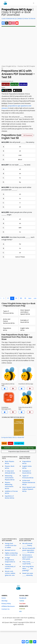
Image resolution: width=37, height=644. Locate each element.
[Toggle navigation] (34, 3)
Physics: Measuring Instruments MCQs (9, 485)
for (20, 244)
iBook (4, 443)
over (20, 155)
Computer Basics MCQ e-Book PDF (13, 437)
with (20, 228)
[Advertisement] (18, 46)
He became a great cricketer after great (28, 557)
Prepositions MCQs (27, 462)
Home (4, 598)
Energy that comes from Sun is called (11, 545)
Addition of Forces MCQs (11, 492)
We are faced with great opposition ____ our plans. (29, 550)
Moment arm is (10, 550)
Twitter (22, 601)
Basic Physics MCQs (10, 462)
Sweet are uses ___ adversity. (28, 574)
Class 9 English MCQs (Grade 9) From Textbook (18, 19)
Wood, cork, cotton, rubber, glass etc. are (10, 573)
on (20, 147)
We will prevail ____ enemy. (27, 544)
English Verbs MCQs (27, 467)
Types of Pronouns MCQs (28, 477)
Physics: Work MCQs (10, 467)
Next (30, 298)
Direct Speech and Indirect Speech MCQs (29, 489)
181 (25, 298)
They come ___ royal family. (28, 563)
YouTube (22, 604)
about (20, 160)
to (20, 178)
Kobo (11, 443)
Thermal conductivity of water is (10, 567)
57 (8, 298)
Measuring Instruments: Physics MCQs (10, 478)
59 (16, 298)
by (20, 182)
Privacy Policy (6, 604)
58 (12, 298)
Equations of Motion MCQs (10, 497)
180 (21, 298)
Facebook (23, 598)
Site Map (4, 601)
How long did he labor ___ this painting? (28, 569)
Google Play (19, 443)
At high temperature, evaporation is (10, 560)
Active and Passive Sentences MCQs (29, 482)
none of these (20, 257)
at (20, 151)
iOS (20, 611)
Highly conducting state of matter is (11, 554)
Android (22, 609)
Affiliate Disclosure (8, 606)
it (20, 203)
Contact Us (5, 609)
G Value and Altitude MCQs (10, 472)
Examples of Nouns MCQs (27, 472)
